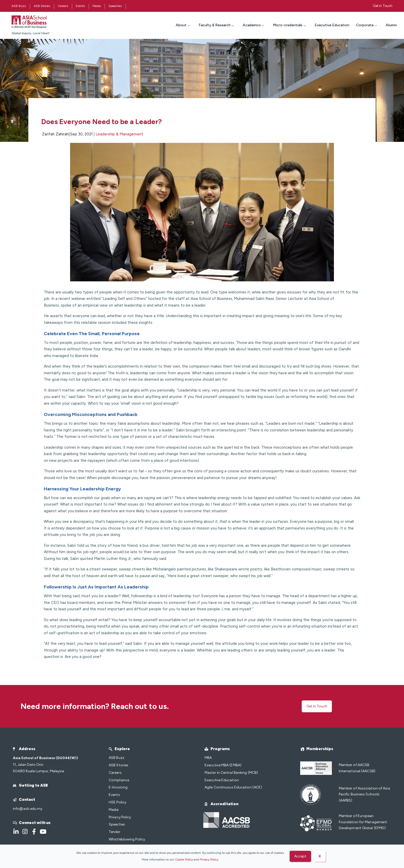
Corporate (367, 25)
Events (80, 6)
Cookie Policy (184, 860)
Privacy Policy (209, 860)
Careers (63, 6)
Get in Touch (383, 6)
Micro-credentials (290, 25)
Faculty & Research (217, 25)
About (183, 25)
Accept (300, 856)
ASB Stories (42, 6)
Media (97, 6)
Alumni (391, 25)
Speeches (115, 6)
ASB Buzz (19, 6)
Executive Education (332, 25)
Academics (254, 25)
